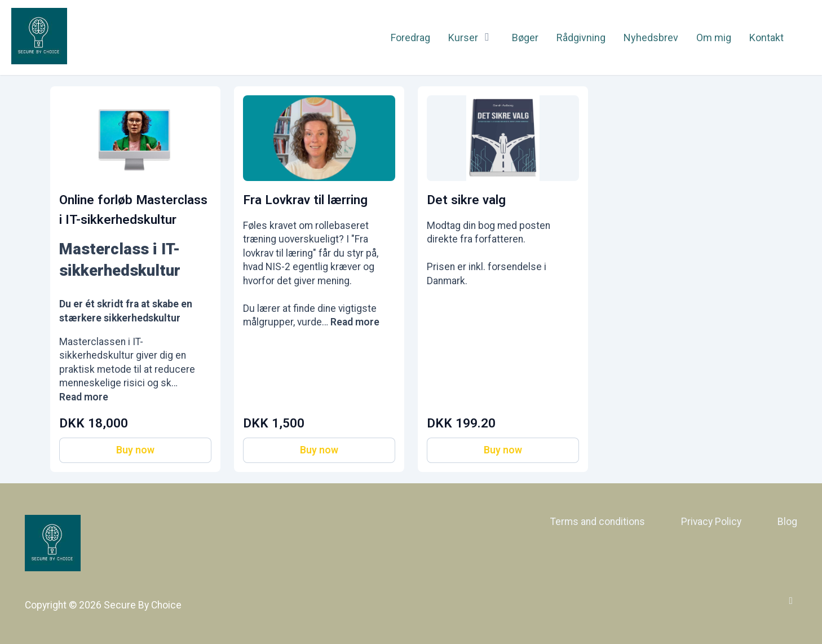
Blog (787, 522)
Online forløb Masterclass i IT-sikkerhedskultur (133, 209)
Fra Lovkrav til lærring (305, 200)
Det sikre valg (466, 200)
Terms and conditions (598, 522)
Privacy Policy (711, 522)
